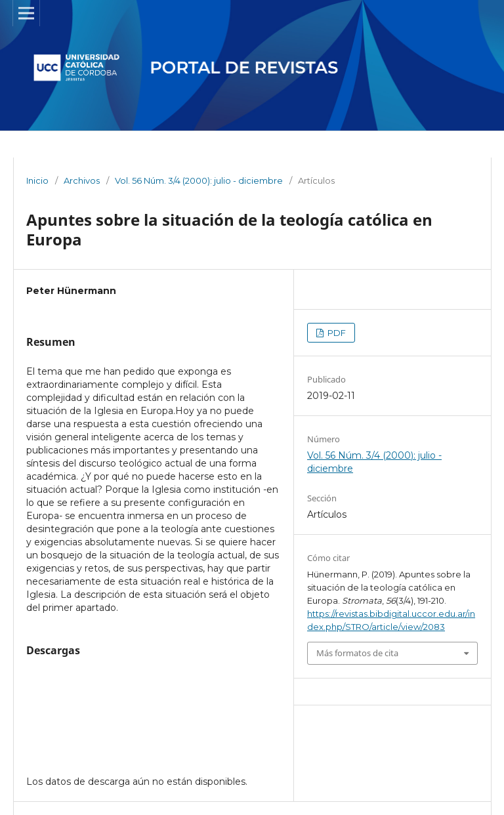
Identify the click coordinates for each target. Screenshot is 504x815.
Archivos (82, 180)
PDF (336, 333)
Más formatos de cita (357, 653)
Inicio (37, 180)
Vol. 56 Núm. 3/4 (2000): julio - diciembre (199, 180)
